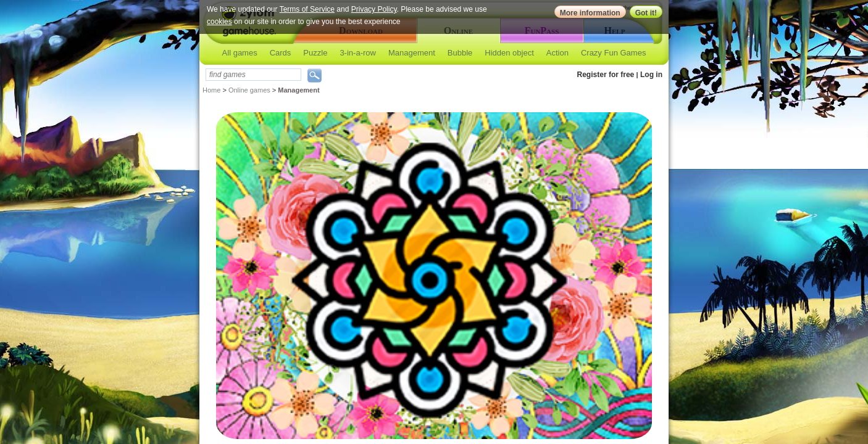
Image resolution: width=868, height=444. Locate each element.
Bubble (460, 53)
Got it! (646, 13)
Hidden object (509, 53)
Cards (281, 53)
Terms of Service (307, 9)
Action (557, 53)
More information (590, 13)
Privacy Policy (374, 9)
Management (412, 53)
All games (240, 53)
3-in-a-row (358, 53)
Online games (249, 90)
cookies (219, 22)
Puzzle (315, 53)
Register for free (606, 75)
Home (211, 90)
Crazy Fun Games (613, 53)
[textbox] (253, 75)
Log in (651, 75)
